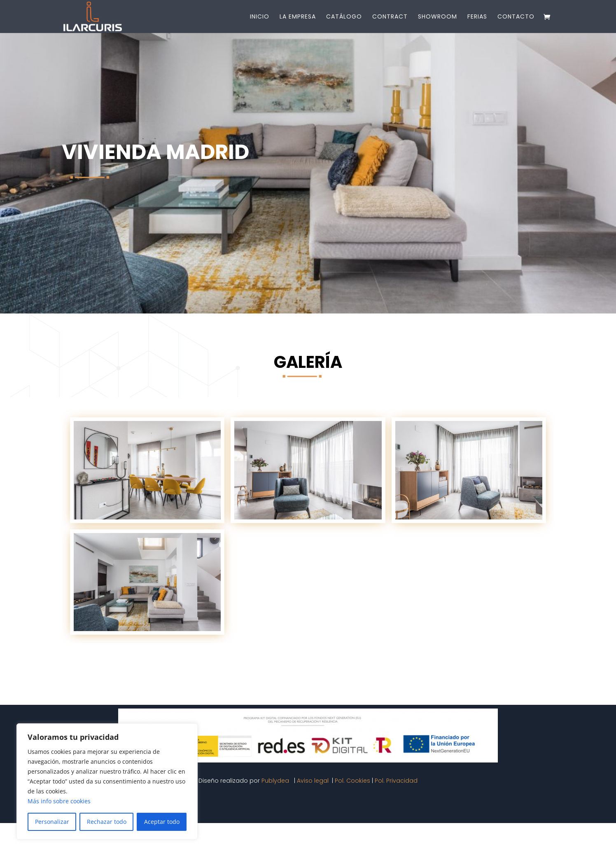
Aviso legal (314, 781)
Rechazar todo (107, 822)
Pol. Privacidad (396, 781)
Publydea (276, 781)
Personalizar (52, 822)
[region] (107, 781)
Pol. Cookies (352, 781)
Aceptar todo (162, 822)
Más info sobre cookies (59, 801)
